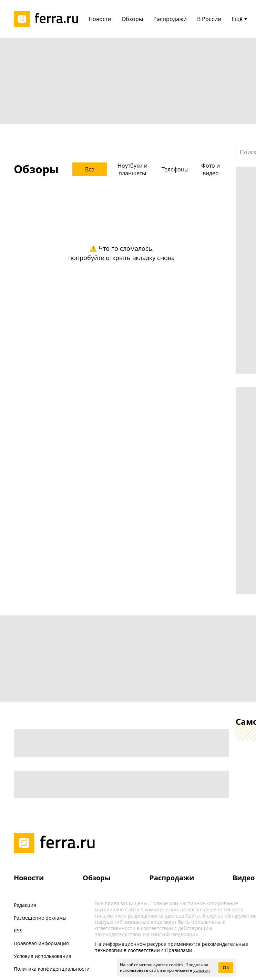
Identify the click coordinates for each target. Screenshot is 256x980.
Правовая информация (41, 943)
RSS (18, 930)
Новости (29, 878)
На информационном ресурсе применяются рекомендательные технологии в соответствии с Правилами (172, 947)
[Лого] (48, 19)
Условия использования (43, 956)
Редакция (25, 905)
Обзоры (97, 878)
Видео (244, 878)
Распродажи (172, 878)
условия (202, 970)
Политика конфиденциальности (52, 969)
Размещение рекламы (40, 918)
